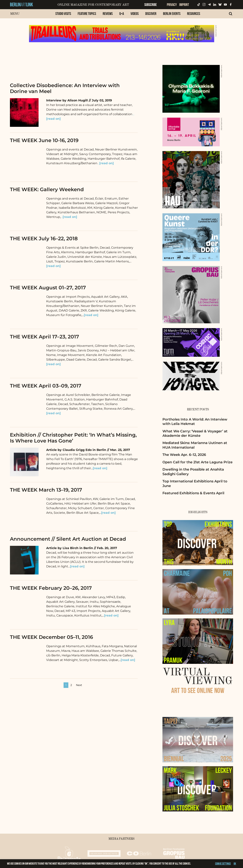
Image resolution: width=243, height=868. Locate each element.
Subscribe (151, 5)
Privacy (172, 5)
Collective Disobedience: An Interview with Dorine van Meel (65, 88)
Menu (15, 14)
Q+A (122, 14)
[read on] (53, 266)
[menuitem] (63, 16)
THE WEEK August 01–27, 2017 (48, 288)
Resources (194, 14)
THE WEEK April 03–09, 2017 (46, 386)
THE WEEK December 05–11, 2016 (51, 637)
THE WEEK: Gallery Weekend (47, 189)
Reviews (108, 14)
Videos (135, 14)
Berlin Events (172, 14)
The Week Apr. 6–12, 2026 (184, 455)
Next (79, 685)
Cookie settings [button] (223, 864)
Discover (151, 14)
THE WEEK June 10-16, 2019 (44, 140)
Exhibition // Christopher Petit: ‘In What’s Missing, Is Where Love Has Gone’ (73, 438)
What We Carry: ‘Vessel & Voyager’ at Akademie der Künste (195, 433)
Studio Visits (63, 14)
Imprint (184, 5)
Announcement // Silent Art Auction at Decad (68, 539)
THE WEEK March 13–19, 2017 (46, 490)
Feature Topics (87, 14)
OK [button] (235, 864)
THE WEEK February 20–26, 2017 (51, 588)
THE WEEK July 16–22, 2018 (44, 239)
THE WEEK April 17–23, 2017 (44, 337)
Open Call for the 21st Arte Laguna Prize (197, 462)
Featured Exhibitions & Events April (193, 493)
